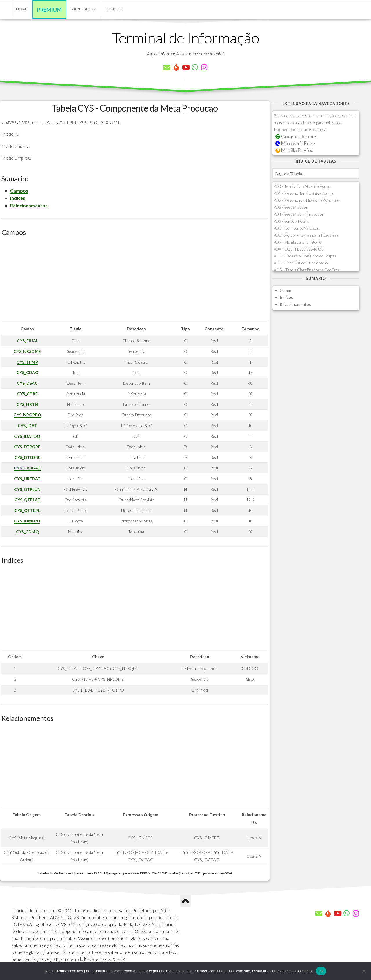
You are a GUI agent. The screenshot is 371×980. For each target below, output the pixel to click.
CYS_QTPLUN (27, 489)
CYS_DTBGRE (27, 447)
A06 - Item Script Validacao (297, 228)
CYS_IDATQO (27, 436)
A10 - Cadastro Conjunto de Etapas (305, 256)
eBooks (114, 9)
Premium (49, 10)
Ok (321, 971)
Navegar (80, 9)
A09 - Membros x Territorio (298, 242)
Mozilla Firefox (294, 150)
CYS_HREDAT (27, 479)
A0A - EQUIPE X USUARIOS (299, 249)
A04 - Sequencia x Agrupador (299, 214)
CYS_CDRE (27, 394)
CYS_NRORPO (27, 415)
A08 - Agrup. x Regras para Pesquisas (306, 235)
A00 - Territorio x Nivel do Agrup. (302, 186)
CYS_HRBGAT (27, 468)
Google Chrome (296, 136)
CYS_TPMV (27, 362)
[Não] (364, 971)
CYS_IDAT (27, 425)
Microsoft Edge (295, 143)
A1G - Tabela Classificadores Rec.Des (307, 270)
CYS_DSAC (27, 383)
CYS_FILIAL (27, 341)
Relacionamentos (29, 205)
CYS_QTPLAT (27, 500)
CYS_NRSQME (27, 351)
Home (22, 9)
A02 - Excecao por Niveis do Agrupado (307, 200)
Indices (18, 198)
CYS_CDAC (27, 372)
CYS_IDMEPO (27, 521)
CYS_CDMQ (27, 532)
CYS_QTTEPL (27, 510)
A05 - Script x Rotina (292, 221)
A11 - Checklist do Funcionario (301, 263)
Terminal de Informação (185, 38)
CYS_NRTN (27, 404)
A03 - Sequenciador (291, 207)
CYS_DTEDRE (27, 457)
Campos (19, 191)
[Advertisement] (135, 281)
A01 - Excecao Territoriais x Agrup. (304, 193)
